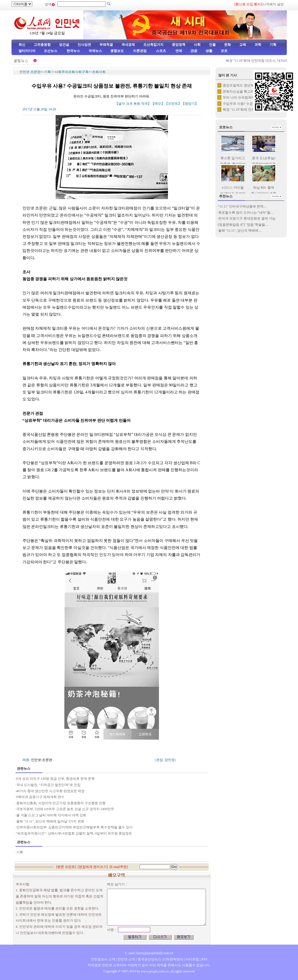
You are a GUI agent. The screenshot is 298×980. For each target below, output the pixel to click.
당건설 (64, 45)
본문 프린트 (66, 867)
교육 (243, 45)
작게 (144, 104)
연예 (178, 51)
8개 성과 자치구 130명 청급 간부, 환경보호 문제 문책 (55, 779)
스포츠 (161, 51)
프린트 (173, 104)
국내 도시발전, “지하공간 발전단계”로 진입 (49, 785)
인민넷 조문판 (30, 72)
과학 (258, 45)
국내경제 (128, 45)
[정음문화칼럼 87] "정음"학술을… (244, 225)
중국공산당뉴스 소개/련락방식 (160, 959)
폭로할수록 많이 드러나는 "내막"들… (246, 213)
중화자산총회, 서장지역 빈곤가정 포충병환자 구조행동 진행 (61, 803)
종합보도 (117, 51)
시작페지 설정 (273, 4)
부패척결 (106, 45)
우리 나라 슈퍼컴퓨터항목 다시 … (248, 97)
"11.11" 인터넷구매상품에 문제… (243, 206)
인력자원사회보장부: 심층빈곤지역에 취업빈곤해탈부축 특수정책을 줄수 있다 (74, 827)
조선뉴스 (51, 51)
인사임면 (84, 45)
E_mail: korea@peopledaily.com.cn (149, 953)
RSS (204, 959)
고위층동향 (42, 45)
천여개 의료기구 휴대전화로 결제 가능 (247, 218)
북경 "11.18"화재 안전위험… (244, 110)
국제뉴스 (95, 51)
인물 (212, 45)
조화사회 (99, 72)
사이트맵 (192, 959)
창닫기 (190, 104)
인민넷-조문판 (42, 760)
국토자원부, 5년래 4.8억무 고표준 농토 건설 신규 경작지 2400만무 (65, 809)
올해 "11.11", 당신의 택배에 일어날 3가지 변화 (50, 821)
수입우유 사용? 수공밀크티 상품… (248, 104)
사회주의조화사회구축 (72, 72)
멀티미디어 (27, 51)
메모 (158, 104)
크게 (129, 104)
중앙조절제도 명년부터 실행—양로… (251, 85)
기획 (273, 45)
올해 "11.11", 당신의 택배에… (240, 231)
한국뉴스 (73, 51)
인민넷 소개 (126, 959)
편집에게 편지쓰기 (93, 867)
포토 (224, 51)
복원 (137, 104)
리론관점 (140, 51)
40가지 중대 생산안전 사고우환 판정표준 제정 (50, 791)
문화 (228, 45)
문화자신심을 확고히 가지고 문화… (249, 92)
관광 (194, 51)
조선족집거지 (153, 45)
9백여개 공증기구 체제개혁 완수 (40, 797)
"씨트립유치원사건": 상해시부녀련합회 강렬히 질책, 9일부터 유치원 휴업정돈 (75, 833)
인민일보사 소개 (103, 959)
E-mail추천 (119, 867)
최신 (22, 45)
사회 (197, 45)
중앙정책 (179, 45)
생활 (209, 51)
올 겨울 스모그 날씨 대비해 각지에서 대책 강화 (51, 815)
